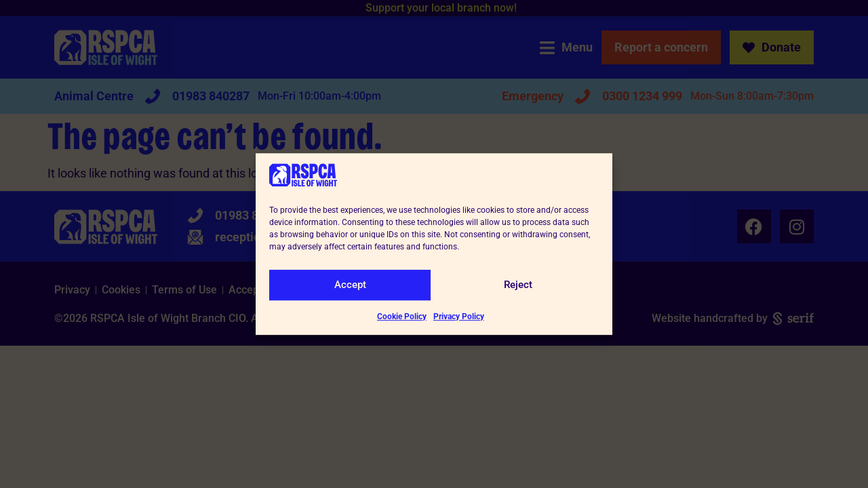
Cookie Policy (402, 317)
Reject (518, 285)
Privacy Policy (459, 317)
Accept (350, 285)
